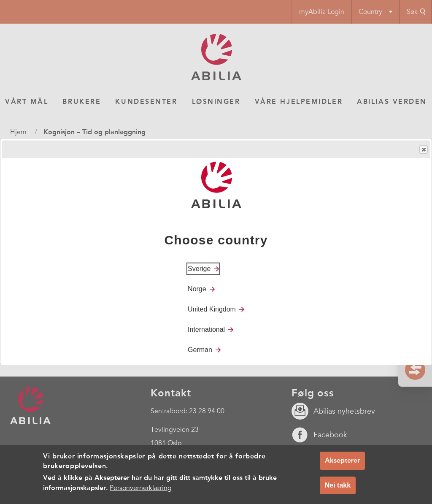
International (206, 329)
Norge (197, 289)
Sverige (199, 269)
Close (423, 150)
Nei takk (338, 486)
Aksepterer (342, 461)
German (200, 350)
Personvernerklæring (141, 488)
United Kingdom (212, 309)
